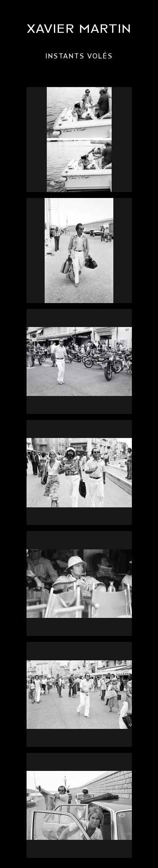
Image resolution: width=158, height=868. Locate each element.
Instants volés (79, 56)
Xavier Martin (79, 29)
